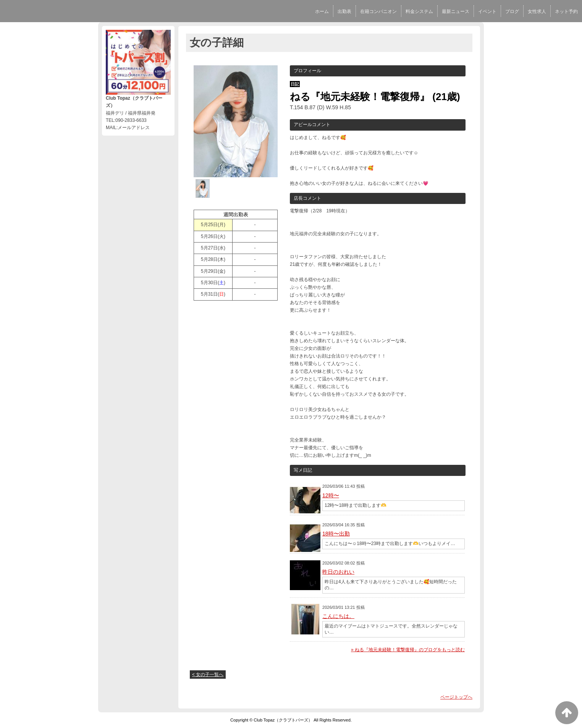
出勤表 (344, 11)
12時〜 (331, 495)
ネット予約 (566, 11)
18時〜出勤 (336, 534)
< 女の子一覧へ (208, 675)
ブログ (512, 11)
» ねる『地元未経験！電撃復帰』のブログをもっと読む (408, 650)
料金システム (419, 11)
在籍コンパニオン (378, 11)
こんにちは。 (338, 616)
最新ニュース (456, 11)
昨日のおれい (338, 572)
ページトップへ (456, 697)
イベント (487, 11)
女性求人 (537, 11)
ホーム (322, 11)
